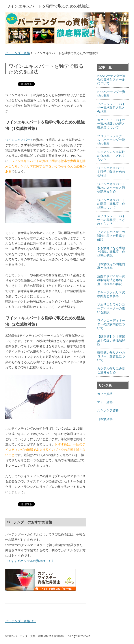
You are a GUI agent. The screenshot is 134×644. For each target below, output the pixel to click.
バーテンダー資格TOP (21, 621)
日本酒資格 (105, 419)
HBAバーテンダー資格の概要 (111, 94)
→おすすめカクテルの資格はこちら (30, 561)
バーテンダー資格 (18, 53)
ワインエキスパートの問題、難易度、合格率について (111, 204)
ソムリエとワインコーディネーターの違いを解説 (111, 308)
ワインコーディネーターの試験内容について (111, 324)
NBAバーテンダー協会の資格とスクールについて (111, 79)
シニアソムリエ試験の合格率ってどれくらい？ (111, 156)
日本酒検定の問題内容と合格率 (111, 266)
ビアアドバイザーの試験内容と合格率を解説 (111, 236)
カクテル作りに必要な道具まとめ (111, 370)
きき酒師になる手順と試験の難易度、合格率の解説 (111, 252)
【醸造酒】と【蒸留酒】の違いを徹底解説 (111, 340)
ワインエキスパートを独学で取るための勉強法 (111, 172)
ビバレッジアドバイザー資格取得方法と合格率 (111, 108)
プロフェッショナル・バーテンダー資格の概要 (111, 140)
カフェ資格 (105, 394)
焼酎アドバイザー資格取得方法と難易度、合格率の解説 (111, 280)
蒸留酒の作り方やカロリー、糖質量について (111, 356)
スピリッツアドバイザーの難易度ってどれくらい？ (111, 220)
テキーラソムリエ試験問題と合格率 (111, 294)
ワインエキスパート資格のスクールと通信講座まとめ (111, 188)
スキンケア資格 (108, 410)
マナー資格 (105, 402)
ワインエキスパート (19, 140)
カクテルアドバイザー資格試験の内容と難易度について (111, 124)
